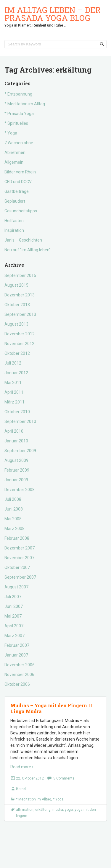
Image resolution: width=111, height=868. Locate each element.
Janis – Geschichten (23, 240)
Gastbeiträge (17, 191)
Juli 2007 (13, 597)
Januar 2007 (16, 655)
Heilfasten (14, 221)
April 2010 (14, 431)
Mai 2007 (13, 616)
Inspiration (14, 230)
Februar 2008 (17, 538)
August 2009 (16, 460)
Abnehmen (15, 152)
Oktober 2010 (17, 412)
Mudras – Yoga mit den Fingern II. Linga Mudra (52, 708)
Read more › (22, 767)
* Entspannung (18, 94)
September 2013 (20, 314)
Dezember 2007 (20, 548)
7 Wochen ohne (19, 143)
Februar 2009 (17, 470)
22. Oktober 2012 (30, 778)
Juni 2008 (14, 509)
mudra (58, 810)
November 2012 (19, 344)
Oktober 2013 (17, 305)
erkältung (43, 810)
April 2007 (14, 626)
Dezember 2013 (20, 295)
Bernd (21, 789)
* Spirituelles (16, 123)
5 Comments (64, 778)
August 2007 (16, 587)
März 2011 (15, 402)
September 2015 (20, 275)
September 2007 (20, 577)
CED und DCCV (18, 182)
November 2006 (19, 675)
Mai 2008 (13, 519)
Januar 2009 (16, 480)
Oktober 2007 (17, 567)
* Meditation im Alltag (25, 104)
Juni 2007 (14, 606)
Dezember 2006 (20, 665)
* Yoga (11, 133)
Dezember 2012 (20, 334)
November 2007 (19, 558)
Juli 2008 (13, 499)
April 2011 (14, 392)
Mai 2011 (13, 383)
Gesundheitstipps (21, 211)
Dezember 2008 (20, 490)
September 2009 (20, 451)
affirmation (25, 810)
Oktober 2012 (17, 353)
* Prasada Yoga (19, 114)
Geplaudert (15, 201)
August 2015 (16, 285)
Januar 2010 (16, 441)
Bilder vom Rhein (20, 172)
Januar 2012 (16, 373)
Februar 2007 (17, 645)
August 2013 (16, 324)
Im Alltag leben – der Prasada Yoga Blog (53, 14)
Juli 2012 (13, 363)
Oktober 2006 (17, 684)
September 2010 (20, 421)
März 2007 (15, 636)
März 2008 (15, 529)
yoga (69, 810)
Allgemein (14, 162)
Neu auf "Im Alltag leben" (28, 250)
